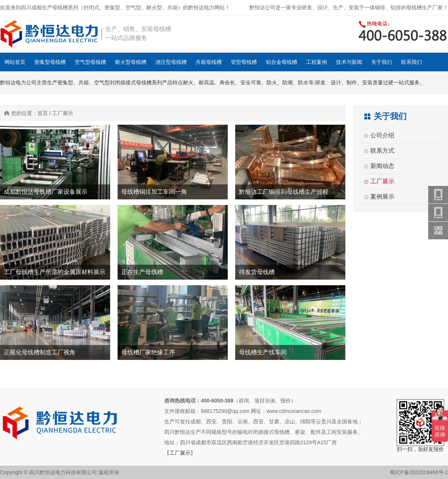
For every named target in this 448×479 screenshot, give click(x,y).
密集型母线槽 (50, 62)
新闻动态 (382, 166)
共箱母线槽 (209, 62)
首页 (43, 113)
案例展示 (382, 197)
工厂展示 (63, 113)
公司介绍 (382, 135)
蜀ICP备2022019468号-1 (419, 472)
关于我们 (382, 62)
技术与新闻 (349, 62)
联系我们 (411, 62)
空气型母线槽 (90, 62)
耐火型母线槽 (131, 62)
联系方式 (382, 151)
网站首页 (15, 62)
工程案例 (317, 62)
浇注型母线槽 (171, 62)
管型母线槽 (244, 62)
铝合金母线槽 (281, 62)
